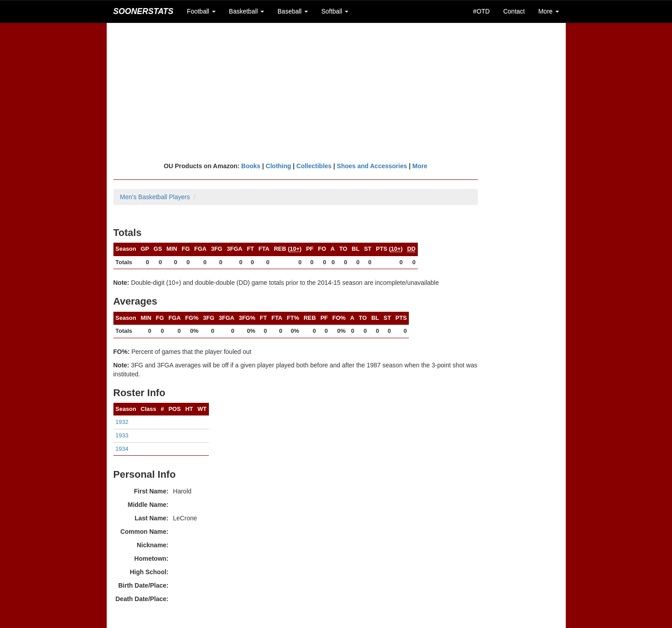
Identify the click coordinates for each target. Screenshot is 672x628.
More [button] (549, 11)
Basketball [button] (247, 11)
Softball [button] (335, 11)
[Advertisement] (336, 92)
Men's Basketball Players (155, 197)
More (420, 166)
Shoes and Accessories (372, 166)
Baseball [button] (293, 11)
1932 (122, 422)
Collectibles (314, 166)
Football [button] (201, 11)
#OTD (481, 11)
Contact (514, 11)
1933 (122, 435)
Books (251, 166)
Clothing (279, 166)
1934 (122, 449)
